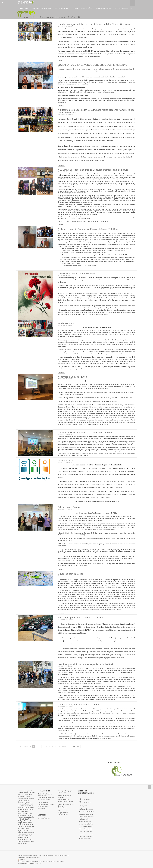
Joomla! (20, 850)
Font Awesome (22, 856)
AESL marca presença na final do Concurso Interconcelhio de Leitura (86, 168)
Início (20, 739)
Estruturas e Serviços (43, 8)
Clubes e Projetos (104, 8)
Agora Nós (25, 8)
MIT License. (60, 854)
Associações (88, 8)
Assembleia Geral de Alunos (70, 373)
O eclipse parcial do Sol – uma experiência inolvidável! (80, 658)
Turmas (76, 8)
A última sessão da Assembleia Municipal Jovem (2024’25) (82, 226)
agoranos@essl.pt (44, 811)
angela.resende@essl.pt (66, 794)
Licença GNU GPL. (36, 850)
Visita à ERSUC (65, 456)
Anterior (26, 739)
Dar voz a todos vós (124, 8)
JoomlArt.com (65, 848)
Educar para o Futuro (67, 502)
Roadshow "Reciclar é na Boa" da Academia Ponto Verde (82, 428)
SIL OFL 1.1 (40, 856)
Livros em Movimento (85, 794)
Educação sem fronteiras (68, 568)
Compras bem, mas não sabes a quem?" (75, 698)
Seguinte (64, 739)
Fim (70, 739)
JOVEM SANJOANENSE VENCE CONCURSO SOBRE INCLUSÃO (86, 64)
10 (59, 739)
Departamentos (62, 8)
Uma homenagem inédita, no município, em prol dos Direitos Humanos (87, 24)
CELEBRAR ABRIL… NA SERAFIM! (73, 270)
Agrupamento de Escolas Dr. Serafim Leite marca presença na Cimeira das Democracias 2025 (95, 110)
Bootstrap (20, 854)
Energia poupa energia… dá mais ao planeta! (77, 612)
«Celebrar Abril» (65, 320)
